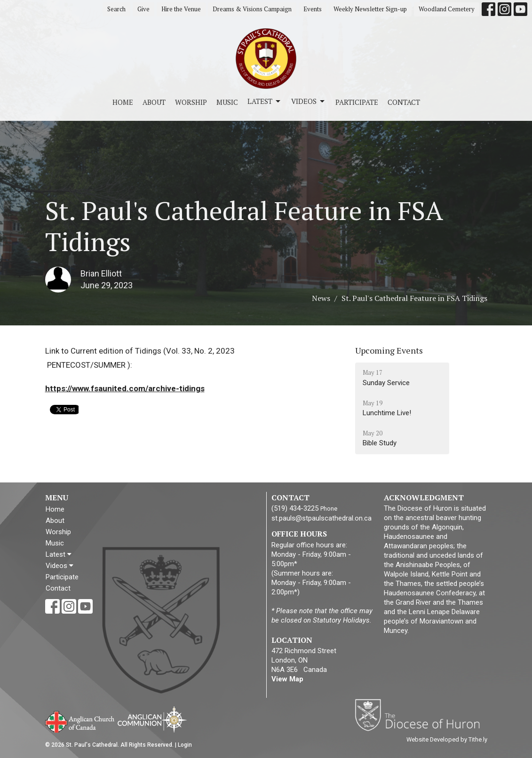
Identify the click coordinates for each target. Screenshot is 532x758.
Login (185, 745)
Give (143, 9)
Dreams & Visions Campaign (252, 9)
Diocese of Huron (421, 715)
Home (123, 102)
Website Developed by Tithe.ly (447, 739)
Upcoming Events (389, 350)
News (321, 298)
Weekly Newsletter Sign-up (370, 9)
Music (227, 102)
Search (116, 9)
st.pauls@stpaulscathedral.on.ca (322, 518)
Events (313, 9)
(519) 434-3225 (295, 508)
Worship (191, 102)
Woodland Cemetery (447, 9)
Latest (265, 101)
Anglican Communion (152, 719)
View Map (287, 679)
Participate (357, 102)
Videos (309, 101)
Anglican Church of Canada (80, 721)
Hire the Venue (181, 9)
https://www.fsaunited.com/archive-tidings (125, 388)
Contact (404, 102)
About (154, 102)
